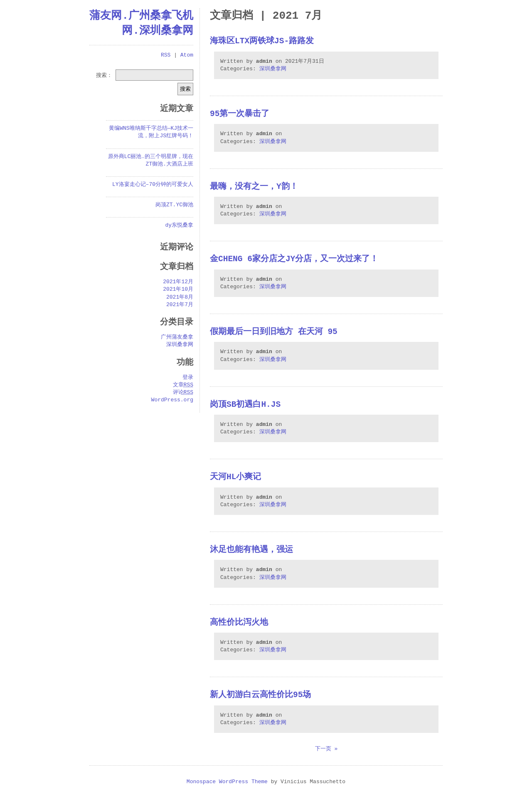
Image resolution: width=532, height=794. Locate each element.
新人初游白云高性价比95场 (260, 695)
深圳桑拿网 (273, 69)
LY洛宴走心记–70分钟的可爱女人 (153, 185)
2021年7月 (180, 305)
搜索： (104, 75)
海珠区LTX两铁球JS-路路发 (262, 41)
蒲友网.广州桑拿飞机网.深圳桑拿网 (141, 23)
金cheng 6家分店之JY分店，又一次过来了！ (294, 259)
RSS (166, 55)
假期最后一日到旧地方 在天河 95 (274, 332)
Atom (187, 55)
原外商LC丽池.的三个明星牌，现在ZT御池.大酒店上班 (151, 161)
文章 (183, 385)
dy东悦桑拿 (179, 225)
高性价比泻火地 (239, 623)
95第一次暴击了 (240, 114)
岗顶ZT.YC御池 (174, 205)
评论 (183, 393)
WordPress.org (172, 400)
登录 (188, 378)
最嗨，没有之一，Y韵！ (254, 187)
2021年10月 (178, 289)
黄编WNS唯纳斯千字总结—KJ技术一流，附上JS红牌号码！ (151, 132)
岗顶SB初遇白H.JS (245, 405)
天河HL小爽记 (235, 477)
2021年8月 (180, 297)
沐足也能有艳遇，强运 (251, 550)
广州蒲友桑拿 (177, 337)
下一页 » (326, 749)
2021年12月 (178, 282)
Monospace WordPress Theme (227, 782)
